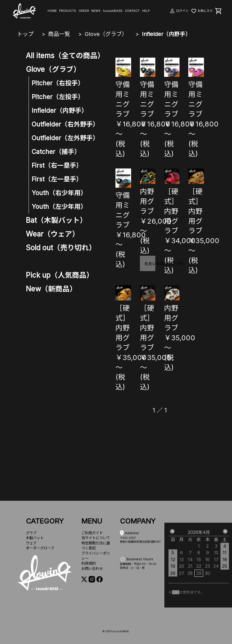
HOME (52, 11)
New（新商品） (51, 289)
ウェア (31, 543)
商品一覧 (59, 34)
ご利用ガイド (92, 533)
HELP (146, 11)
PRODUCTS (68, 11)
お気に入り (202, 11)
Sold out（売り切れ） (61, 248)
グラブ (31, 533)
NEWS (96, 11)
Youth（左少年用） (59, 207)
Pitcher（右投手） (58, 83)
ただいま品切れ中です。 (150, 264)
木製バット (35, 538)
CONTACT (132, 11)
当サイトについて (96, 538)
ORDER (84, 11)
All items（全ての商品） (65, 56)
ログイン (179, 11)
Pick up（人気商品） (60, 275)
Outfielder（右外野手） (65, 124)
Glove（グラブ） (106, 34)
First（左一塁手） (57, 179)
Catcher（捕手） (56, 152)
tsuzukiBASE (113, 11)
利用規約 (89, 563)
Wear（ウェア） (53, 234)
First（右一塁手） (57, 165)
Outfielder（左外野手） (65, 138)
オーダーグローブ (40, 548)
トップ (25, 34)
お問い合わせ (92, 569)
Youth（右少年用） (59, 193)
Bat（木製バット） (56, 220)
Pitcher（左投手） (58, 97)
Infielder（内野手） (166, 34)
